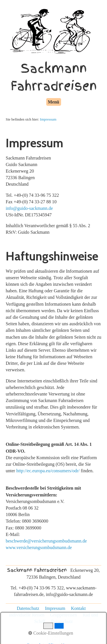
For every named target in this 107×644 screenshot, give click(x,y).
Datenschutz (28, 608)
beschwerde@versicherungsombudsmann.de (46, 541)
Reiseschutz (62, 621)
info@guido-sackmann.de (29, 208)
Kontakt (78, 608)
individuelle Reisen (27, 615)
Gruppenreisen (64, 615)
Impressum (48, 119)
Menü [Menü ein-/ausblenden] (54, 102)
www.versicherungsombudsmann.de (39, 547)
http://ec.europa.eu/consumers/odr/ (48, 471)
